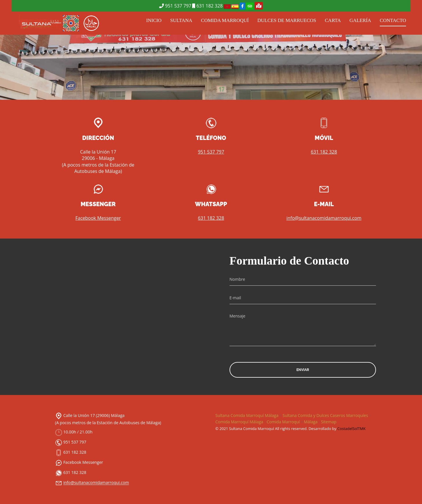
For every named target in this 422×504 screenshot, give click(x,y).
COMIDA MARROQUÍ (225, 20)
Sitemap (329, 422)
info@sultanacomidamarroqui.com (324, 218)
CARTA (333, 20)
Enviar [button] (303, 370)
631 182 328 (207, 6)
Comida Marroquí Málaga (239, 422)
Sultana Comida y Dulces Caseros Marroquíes (325, 415)
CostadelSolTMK (351, 429)
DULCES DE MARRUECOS (287, 20)
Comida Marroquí (283, 422)
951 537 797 (175, 6)
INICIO (154, 20)
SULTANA (181, 20)
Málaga (311, 422)
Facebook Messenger (98, 218)
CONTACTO (393, 20)
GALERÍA (360, 20)
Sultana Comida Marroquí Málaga (247, 415)
